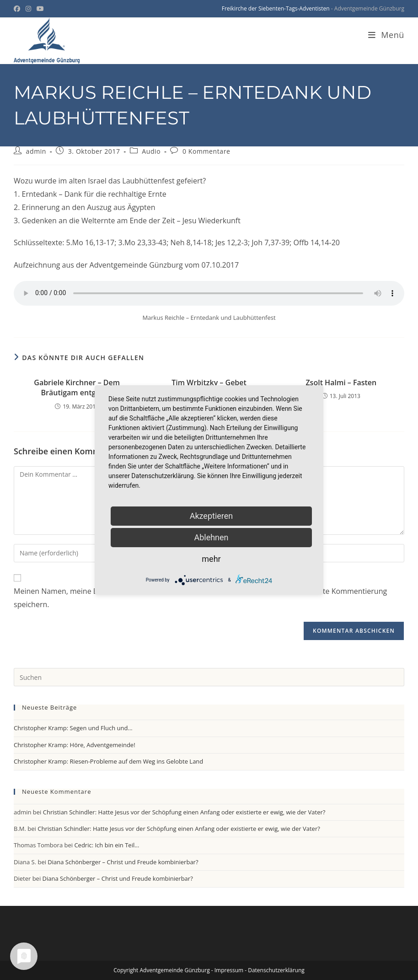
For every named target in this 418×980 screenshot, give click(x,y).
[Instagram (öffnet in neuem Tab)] (28, 9)
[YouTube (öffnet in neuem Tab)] (40, 9)
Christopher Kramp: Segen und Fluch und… (73, 728)
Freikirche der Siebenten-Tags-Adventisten (276, 8)
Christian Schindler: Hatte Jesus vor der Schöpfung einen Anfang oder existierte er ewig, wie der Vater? (184, 812)
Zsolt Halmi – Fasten (341, 382)
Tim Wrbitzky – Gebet (209, 382)
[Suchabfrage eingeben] (209, 677)
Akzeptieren (212, 516)
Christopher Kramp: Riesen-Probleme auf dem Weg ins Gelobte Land (108, 761)
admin (36, 151)
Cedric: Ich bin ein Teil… (107, 845)
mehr (211, 559)
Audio (151, 151)
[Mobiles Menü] (386, 35)
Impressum (229, 970)
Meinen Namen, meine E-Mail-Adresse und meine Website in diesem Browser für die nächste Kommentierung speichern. (200, 598)
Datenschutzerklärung (276, 970)
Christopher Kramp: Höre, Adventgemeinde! (75, 745)
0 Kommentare (206, 151)
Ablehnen (211, 537)
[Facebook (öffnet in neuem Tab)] (18, 9)
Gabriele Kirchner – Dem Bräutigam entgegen (77, 388)
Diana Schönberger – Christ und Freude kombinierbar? (123, 862)
